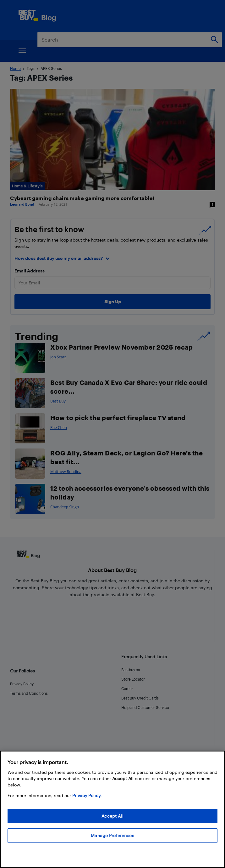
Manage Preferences (112, 835)
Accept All (112, 816)
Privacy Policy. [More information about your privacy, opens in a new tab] (87, 795)
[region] (112, 809)
